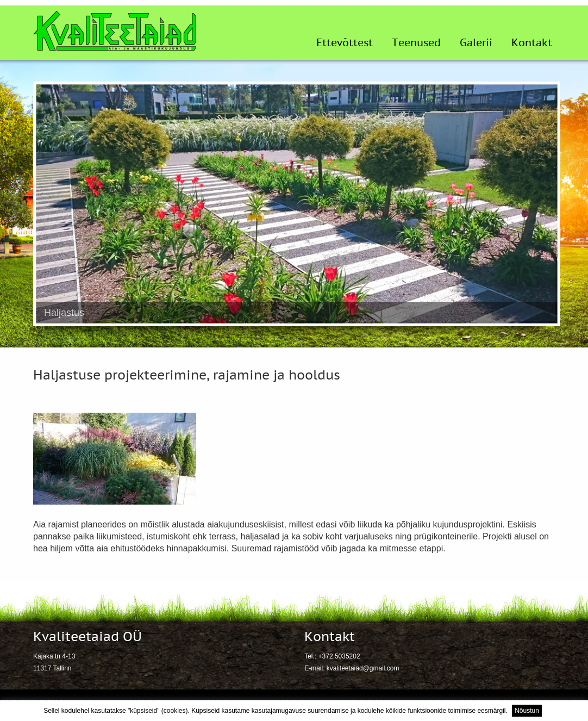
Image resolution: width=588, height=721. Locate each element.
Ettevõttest (345, 43)
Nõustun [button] (527, 711)
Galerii (476, 43)
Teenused (416, 43)
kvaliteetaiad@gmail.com (363, 668)
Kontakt (532, 43)
